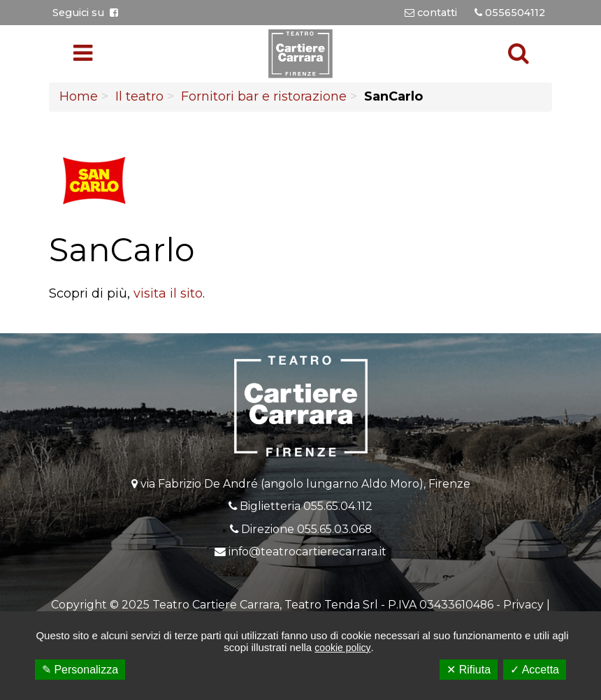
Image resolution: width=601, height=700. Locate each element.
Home (79, 96)
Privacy (523, 605)
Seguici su (85, 13)
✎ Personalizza (80, 670)
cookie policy (342, 648)
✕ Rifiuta (469, 670)
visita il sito (168, 293)
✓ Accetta (535, 670)
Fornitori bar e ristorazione (264, 96)
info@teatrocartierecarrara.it (307, 552)
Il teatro (139, 96)
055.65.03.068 (334, 529)
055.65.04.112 (338, 506)
